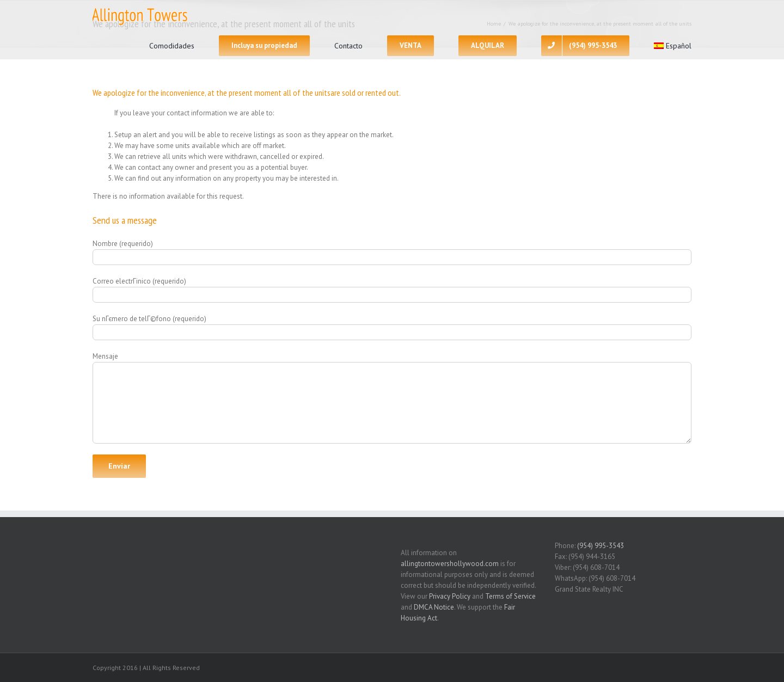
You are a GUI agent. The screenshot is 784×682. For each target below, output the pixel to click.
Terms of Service (510, 596)
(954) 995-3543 (601, 546)
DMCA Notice (434, 607)
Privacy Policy (450, 596)
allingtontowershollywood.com (450, 564)
